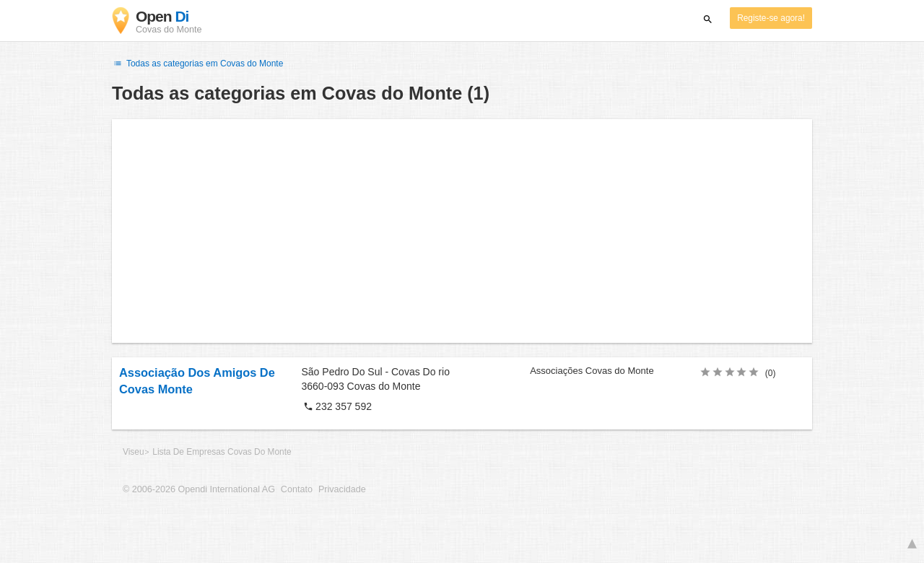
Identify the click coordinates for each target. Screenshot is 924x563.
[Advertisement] (462, 231)
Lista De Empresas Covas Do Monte (222, 452)
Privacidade (342, 489)
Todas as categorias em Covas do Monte (197, 64)
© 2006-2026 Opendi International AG (199, 489)
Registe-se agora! (771, 18)
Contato (297, 489)
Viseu (134, 452)
